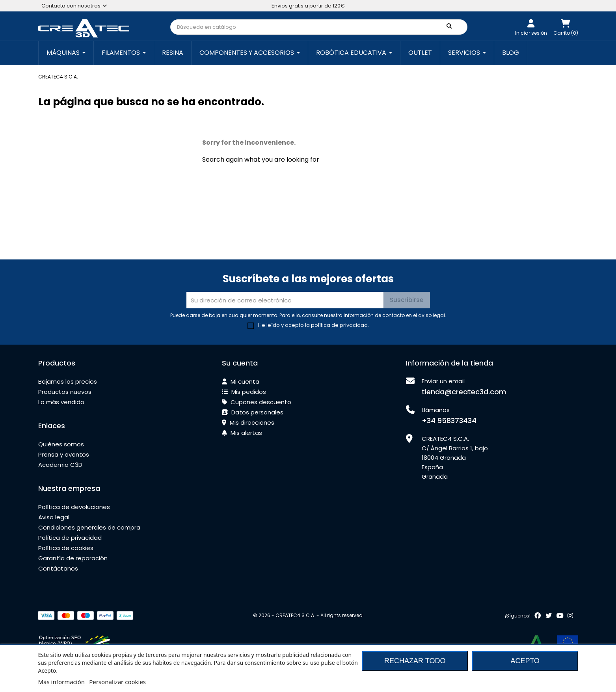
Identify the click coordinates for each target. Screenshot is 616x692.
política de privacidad (339, 325)
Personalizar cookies (117, 682)
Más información (62, 682)
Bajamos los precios (68, 381)
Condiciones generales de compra (89, 527)
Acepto (525, 661)
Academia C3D (60, 465)
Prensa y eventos (64, 454)
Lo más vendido (61, 402)
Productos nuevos (65, 392)
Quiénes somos (61, 444)
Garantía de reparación (73, 558)
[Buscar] (319, 27)
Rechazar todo (415, 661)
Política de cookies (66, 548)
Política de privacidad (70, 538)
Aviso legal (54, 517)
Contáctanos (58, 568)
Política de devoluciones (74, 507)
